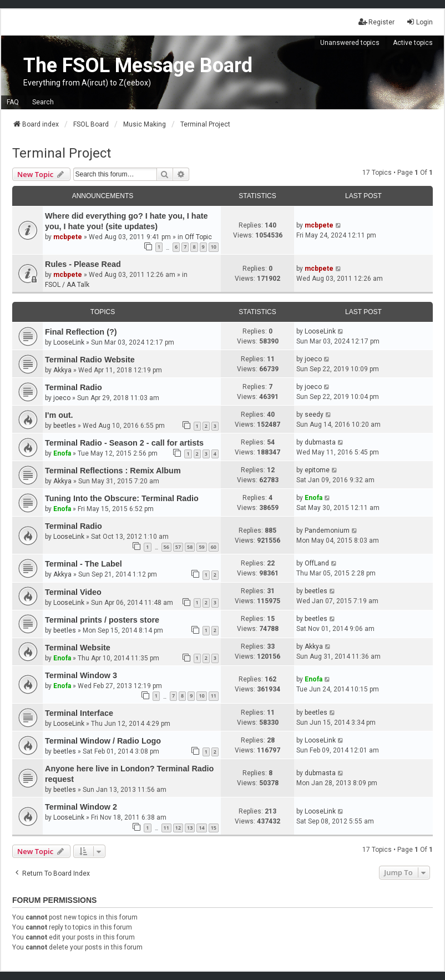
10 (214, 247)
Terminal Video (73, 592)
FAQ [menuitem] (13, 102)
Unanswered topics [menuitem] (350, 43)
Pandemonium (327, 531)
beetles (65, 426)
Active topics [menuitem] (413, 43)
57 (178, 547)
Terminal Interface (79, 713)
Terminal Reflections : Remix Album (113, 471)
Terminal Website (78, 648)
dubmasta (320, 442)
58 (190, 547)
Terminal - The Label (84, 564)
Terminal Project (62, 153)
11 (214, 696)
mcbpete (68, 237)
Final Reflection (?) (81, 332)
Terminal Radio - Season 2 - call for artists (124, 443)
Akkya (62, 370)
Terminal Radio (74, 387)
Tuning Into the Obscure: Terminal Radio (122, 498)
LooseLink (69, 342)
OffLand (317, 563)
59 (201, 547)
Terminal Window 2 (81, 807)
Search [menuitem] (43, 102)
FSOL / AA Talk (67, 285)
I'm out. (59, 415)
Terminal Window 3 (81, 675)
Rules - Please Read (83, 264)
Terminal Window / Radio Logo (103, 741)
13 (190, 828)
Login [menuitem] (419, 22)
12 (178, 828)
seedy (314, 415)
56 (166, 547)
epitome (317, 470)
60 (214, 547)
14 (201, 828)
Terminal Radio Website (90, 360)
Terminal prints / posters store (102, 620)
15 (214, 828)
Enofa (62, 453)
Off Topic (198, 237)
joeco (313, 359)
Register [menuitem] (376, 22)
